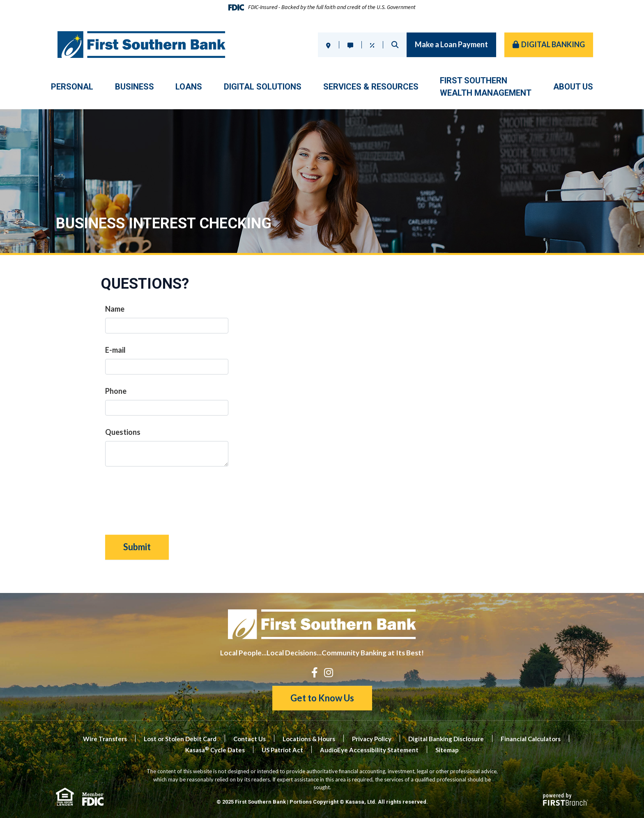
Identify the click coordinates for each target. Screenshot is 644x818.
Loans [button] (189, 87)
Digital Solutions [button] (263, 87)
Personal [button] (72, 87)
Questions (123, 432)
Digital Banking (553, 44)
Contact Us (250, 739)
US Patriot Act (282, 750)
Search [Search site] (395, 45)
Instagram (329, 672)
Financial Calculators (531, 739)
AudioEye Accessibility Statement (369, 750)
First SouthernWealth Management (486, 87)
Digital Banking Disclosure (446, 739)
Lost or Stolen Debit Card (180, 739)
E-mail (115, 350)
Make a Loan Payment (451, 44)
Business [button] (135, 87)
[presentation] (168, 496)
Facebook (315, 672)
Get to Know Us (322, 698)
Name (115, 309)
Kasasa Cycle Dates (215, 750)
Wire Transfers (105, 739)
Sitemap (447, 750)
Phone (116, 391)
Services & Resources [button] (371, 87)
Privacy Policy (372, 739)
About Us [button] (573, 87)
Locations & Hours (309, 739)
